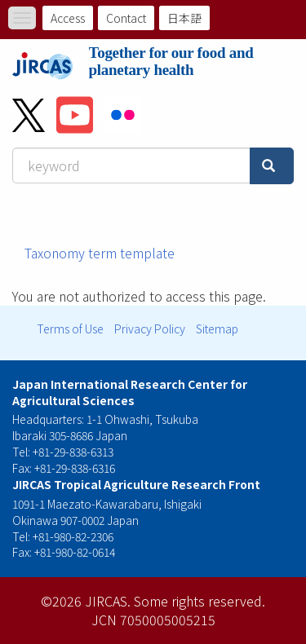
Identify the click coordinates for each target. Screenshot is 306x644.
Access (68, 18)
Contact (126, 18)
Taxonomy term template (100, 253)
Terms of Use (70, 329)
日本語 (184, 18)
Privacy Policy (150, 329)
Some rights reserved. (200, 601)
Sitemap (217, 329)
